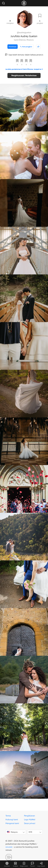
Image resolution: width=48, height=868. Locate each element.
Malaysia (12, 832)
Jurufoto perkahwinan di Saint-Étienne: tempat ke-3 (24, 69)
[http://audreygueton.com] (38, 47)
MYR (30, 832)
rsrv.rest (9, 847)
